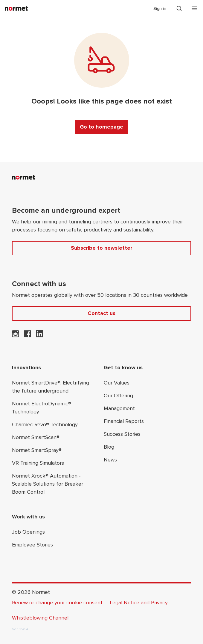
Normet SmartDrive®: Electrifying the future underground (51, 387)
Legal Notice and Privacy (139, 603)
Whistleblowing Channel (40, 618)
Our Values (117, 383)
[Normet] (16, 8)
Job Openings (28, 532)
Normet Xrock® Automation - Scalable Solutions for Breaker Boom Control (48, 484)
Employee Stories (32, 545)
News (110, 460)
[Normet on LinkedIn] (39, 336)
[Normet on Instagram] (16, 336)
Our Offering (118, 396)
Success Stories (122, 434)
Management (119, 408)
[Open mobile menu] (194, 8)
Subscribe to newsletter (102, 248)
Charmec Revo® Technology (45, 424)
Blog (109, 447)
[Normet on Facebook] (28, 336)
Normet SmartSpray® (37, 450)
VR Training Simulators (38, 463)
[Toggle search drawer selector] (179, 8)
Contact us (101, 313)
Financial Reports (124, 421)
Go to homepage (101, 127)
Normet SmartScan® (36, 437)
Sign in (160, 9)
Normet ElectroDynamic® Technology (42, 408)
